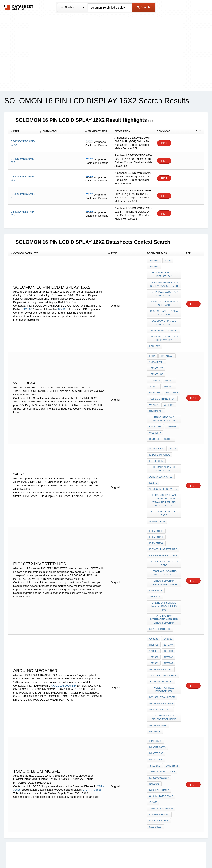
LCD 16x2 (155, 341)
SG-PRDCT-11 (157, 435)
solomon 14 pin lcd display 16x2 (164, 319)
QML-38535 (155, 707)
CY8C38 (154, 613)
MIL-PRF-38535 (92, 752)
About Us (183, 854)
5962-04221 (155, 785)
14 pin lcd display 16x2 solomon (164, 301)
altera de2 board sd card (164, 496)
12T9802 (168, 629)
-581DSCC (155, 729)
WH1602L (172, 415)
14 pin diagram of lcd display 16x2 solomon (164, 282)
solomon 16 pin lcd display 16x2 (164, 273)
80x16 (62, 306)
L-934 (152, 350)
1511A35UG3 (156, 367)
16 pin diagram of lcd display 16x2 (164, 292)
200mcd (168, 372)
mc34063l (155, 698)
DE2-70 (153, 467)
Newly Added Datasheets (38, 854)
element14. (156, 518)
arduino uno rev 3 (161, 652)
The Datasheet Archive (19, 7)
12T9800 (154, 629)
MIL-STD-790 (156, 718)
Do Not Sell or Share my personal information (104, 854)
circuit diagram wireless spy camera (164, 560)
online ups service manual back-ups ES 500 (164, 582)
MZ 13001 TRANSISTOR (162, 666)
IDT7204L (154, 746)
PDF (164, 143)
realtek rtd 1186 (160, 604)
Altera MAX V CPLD (161, 461)
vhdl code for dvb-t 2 (163, 472)
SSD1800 (26, 306)
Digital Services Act (146, 854)
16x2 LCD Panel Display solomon (164, 310)
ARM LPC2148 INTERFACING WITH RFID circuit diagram (164, 595)
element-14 (156, 512)
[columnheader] (23, 131)
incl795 (154, 618)
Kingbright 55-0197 (161, 426)
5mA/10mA (170, 378)
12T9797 (168, 618)
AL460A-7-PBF (157, 503)
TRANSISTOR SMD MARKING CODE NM (164, 408)
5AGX (173, 435)
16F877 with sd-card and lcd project (164, 551)
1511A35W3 (167, 350)
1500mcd (154, 378)
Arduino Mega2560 (161, 641)
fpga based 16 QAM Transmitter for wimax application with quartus (164, 483)
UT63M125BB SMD (159, 774)
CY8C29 (167, 613)
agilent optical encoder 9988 (164, 659)
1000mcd (173, 367)
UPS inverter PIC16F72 (163, 534)
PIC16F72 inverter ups (163, 529)
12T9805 (168, 635)
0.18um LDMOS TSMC (161, 757)
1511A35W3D (156, 356)
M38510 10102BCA (159, 740)
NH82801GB (156, 567)
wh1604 (154, 395)
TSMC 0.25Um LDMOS (161, 768)
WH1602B (169, 395)
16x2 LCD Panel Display (163, 326)
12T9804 (154, 624)
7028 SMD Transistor (162, 389)
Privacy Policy (65, 854)
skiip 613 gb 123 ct (160, 678)
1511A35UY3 (156, 361)
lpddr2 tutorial (160, 441)
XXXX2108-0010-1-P (63, 656)
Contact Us (168, 854)
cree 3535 (155, 415)
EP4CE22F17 (156, 446)
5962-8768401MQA (159, 752)
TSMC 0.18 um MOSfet (162, 735)
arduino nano (158, 692)
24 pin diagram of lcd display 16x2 (164, 334)
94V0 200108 (156, 400)
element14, (156, 523)
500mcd (154, 372)
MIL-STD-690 (156, 724)
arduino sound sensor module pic (164, 685)
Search (143, 7)
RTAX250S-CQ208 (159, 780)
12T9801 (154, 635)
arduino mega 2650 (161, 672)
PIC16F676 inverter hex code (164, 542)
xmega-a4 (155, 573)
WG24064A (155, 420)
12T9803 (168, 624)
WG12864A (155, 383)
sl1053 (153, 763)
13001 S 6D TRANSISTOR (163, 646)
